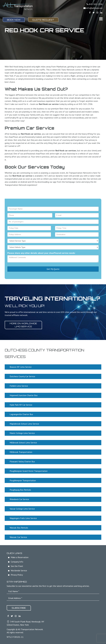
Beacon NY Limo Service (21, 367)
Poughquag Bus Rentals (20, 490)
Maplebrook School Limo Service (24, 424)
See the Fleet (17, 566)
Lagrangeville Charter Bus (21, 414)
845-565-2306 (96, 4)
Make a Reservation (20, 557)
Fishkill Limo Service (19, 386)
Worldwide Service (19, 570)
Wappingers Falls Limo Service (23, 518)
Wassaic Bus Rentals (19, 528)
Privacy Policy (17, 575)
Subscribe (19, 608)
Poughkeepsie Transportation (23, 480)
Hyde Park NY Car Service (21, 405)
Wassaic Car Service (18, 537)
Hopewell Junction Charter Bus (24, 395)
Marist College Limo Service (22, 433)
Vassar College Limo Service (22, 509)
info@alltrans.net (94, 8)
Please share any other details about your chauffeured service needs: (41, 253)
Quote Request (43, 20)
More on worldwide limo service (23, 325)
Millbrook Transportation (21, 452)
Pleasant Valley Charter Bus (22, 461)
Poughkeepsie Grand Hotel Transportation (29, 471)
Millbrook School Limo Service (23, 443)
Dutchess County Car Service (22, 376)
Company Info (17, 562)
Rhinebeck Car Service (19, 499)
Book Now (14, 20)
